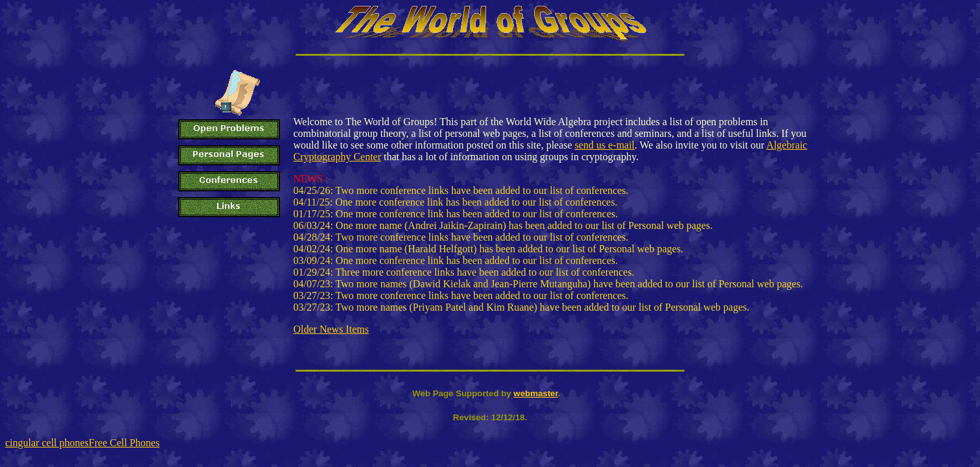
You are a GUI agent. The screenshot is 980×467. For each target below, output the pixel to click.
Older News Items (331, 329)
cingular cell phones (47, 443)
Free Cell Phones (124, 443)
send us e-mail (605, 145)
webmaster (536, 393)
